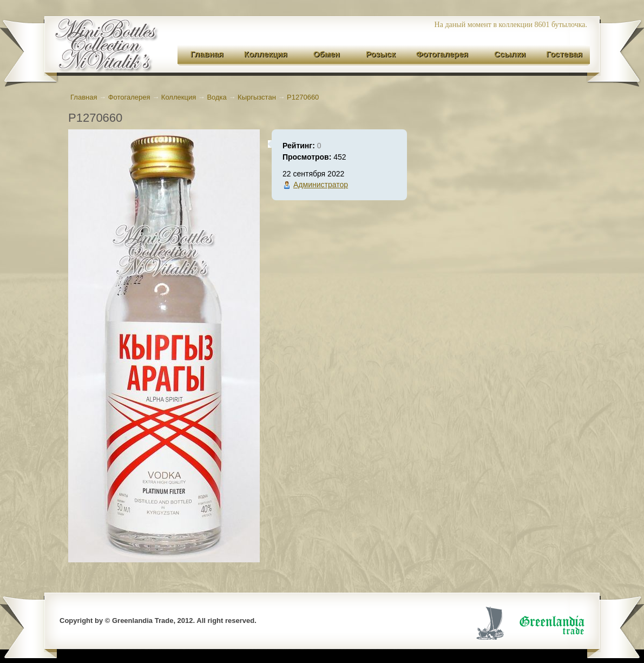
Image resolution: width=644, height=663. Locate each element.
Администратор (321, 185)
